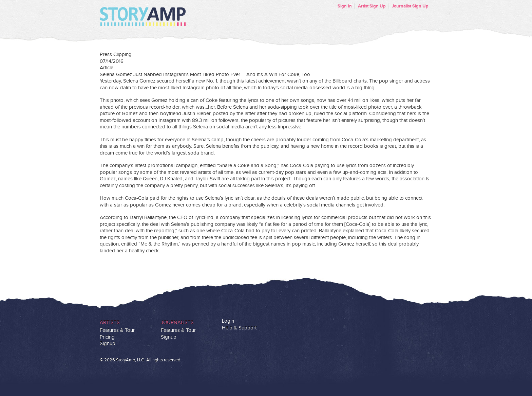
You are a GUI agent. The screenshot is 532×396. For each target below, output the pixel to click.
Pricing (107, 337)
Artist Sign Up (372, 6)
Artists (110, 322)
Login (228, 321)
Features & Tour (117, 330)
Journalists (177, 322)
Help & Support (239, 328)
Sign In (345, 6)
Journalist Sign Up (410, 6)
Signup (108, 344)
